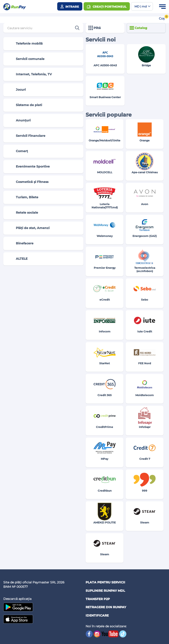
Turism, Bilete (23, 197)
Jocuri (16, 90)
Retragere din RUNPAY (106, 607)
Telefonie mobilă (25, 44)
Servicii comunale (26, 59)
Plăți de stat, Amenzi (28, 228)
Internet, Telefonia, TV (29, 74)
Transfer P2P (98, 599)
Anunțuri (19, 121)
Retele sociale (23, 213)
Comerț (17, 151)
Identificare (97, 615)
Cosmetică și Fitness (28, 182)
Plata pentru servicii (105, 582)
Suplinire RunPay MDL (105, 591)
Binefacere (20, 244)
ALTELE (17, 259)
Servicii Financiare (26, 136)
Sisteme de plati (25, 105)
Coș (162, 18)
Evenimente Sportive (28, 167)
